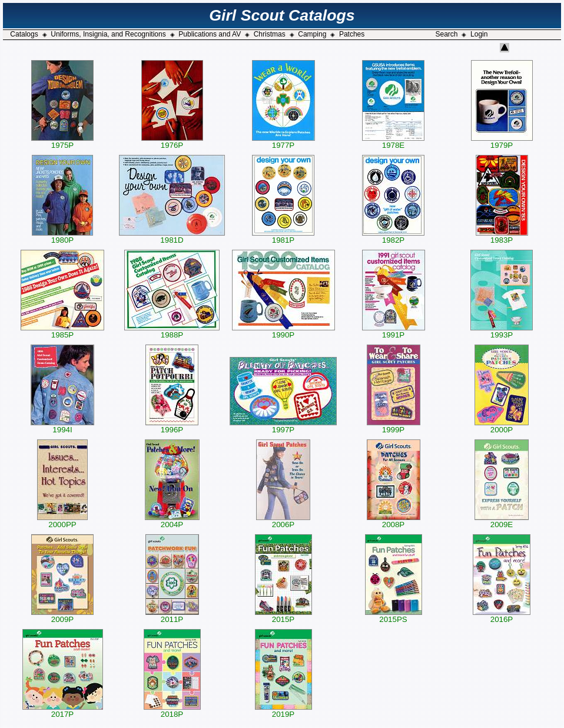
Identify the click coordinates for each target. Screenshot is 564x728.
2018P (172, 711)
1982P (393, 236)
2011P (172, 616)
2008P (394, 521)
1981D (172, 236)
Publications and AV (210, 34)
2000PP (62, 521)
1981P (283, 236)
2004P (172, 521)
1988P (172, 331)
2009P (62, 616)
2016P (502, 616)
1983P (502, 236)
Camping (312, 34)
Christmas (270, 34)
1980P (62, 236)
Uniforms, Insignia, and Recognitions (108, 34)
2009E (502, 521)
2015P (283, 616)
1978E (393, 142)
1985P (62, 331)
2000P (502, 426)
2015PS (394, 616)
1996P (172, 426)
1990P (283, 331)
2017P (63, 711)
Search (446, 34)
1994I (62, 426)
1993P (502, 331)
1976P (172, 142)
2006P (283, 521)
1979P (502, 142)
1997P (283, 426)
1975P (62, 142)
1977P (283, 142)
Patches (352, 34)
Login (479, 34)
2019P (283, 711)
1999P (394, 426)
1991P (394, 331)
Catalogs (24, 34)
